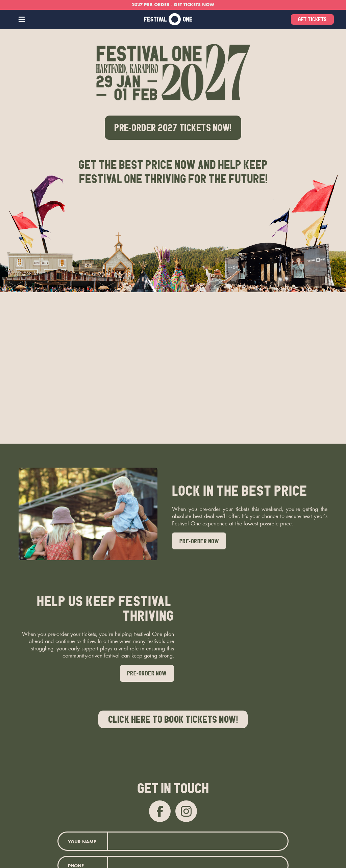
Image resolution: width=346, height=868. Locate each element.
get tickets (312, 19)
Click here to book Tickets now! (173, 719)
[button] (22, 19)
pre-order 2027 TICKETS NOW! (173, 128)
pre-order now (199, 541)
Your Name (82, 842)
